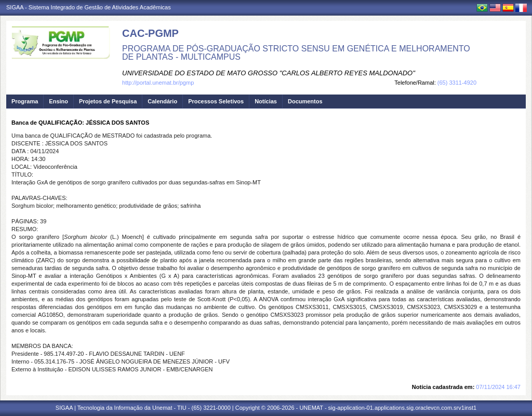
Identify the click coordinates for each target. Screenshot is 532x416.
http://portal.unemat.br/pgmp (158, 83)
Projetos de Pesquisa (108, 101)
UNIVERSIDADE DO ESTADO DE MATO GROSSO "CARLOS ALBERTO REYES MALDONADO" (269, 73)
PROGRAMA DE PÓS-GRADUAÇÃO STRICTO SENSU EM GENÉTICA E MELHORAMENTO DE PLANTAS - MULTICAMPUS (296, 53)
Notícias (266, 101)
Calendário (162, 101)
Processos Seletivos (216, 101)
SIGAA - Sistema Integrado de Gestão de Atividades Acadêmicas (89, 7)
